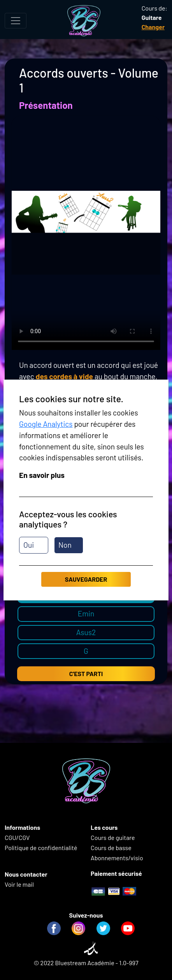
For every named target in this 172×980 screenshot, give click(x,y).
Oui (29, 545)
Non (65, 545)
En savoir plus (42, 475)
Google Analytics (46, 424)
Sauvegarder (86, 579)
